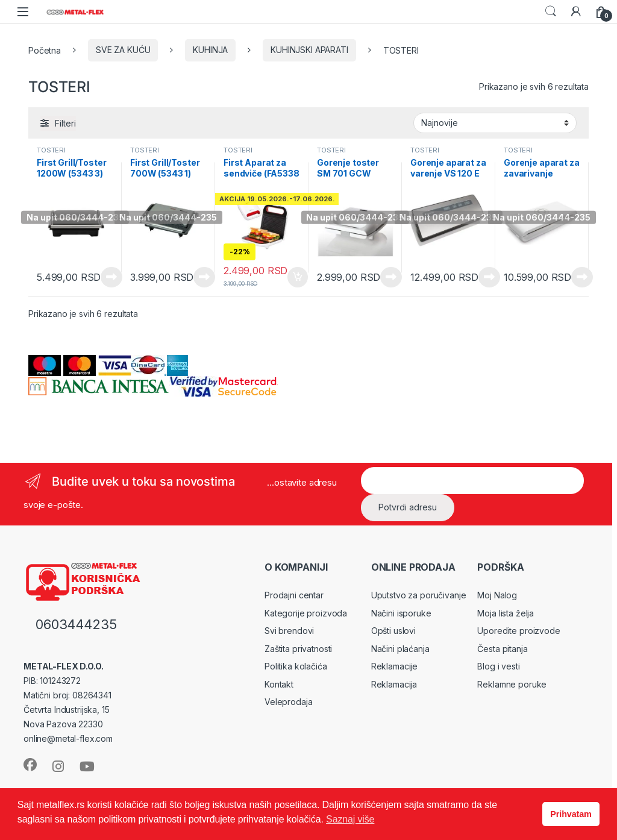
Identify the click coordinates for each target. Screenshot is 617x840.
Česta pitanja (502, 649)
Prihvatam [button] (571, 814)
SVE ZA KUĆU (123, 50)
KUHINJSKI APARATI (309, 50)
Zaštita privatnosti (298, 649)
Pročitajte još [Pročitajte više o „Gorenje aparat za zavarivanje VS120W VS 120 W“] (582, 277)
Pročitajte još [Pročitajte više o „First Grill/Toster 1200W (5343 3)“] (111, 277)
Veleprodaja (288, 702)
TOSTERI (51, 150)
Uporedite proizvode (518, 631)
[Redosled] (495, 123)
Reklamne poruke (512, 684)
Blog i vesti (498, 666)
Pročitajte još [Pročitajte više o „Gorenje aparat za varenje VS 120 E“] (489, 277)
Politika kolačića (296, 666)
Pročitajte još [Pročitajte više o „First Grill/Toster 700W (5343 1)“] (204, 277)
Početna (45, 50)
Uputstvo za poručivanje (419, 595)
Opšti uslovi (393, 631)
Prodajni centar (294, 595)
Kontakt (279, 684)
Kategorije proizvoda (306, 613)
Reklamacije (394, 666)
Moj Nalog (497, 595)
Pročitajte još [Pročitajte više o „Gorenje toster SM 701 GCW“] (391, 277)
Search (551, 11)
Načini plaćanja (400, 649)
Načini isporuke (401, 613)
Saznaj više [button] (350, 819)
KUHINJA (210, 50)
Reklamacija (394, 684)
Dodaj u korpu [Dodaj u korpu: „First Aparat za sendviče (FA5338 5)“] (298, 277)
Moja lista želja (506, 613)
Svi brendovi (289, 631)
